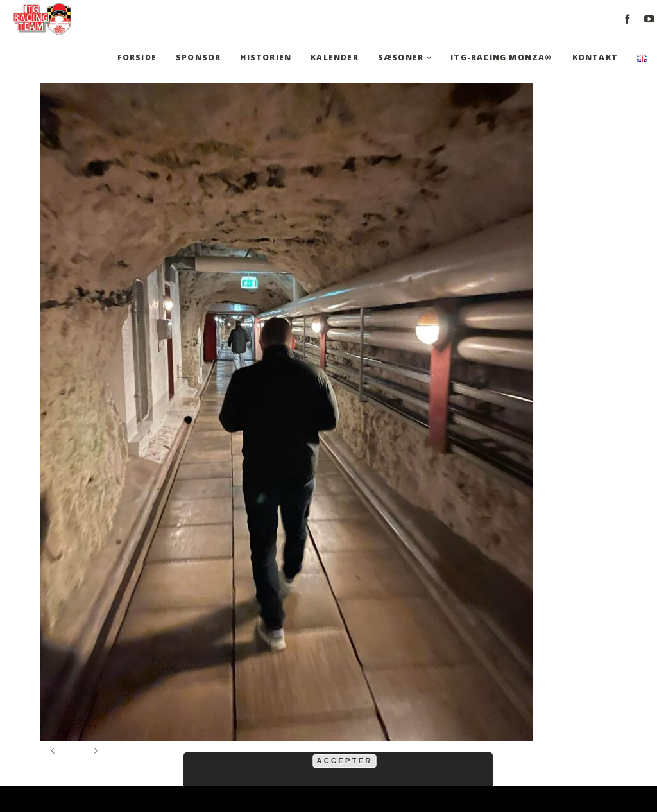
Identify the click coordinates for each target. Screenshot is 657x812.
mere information (439, 745)
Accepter (345, 761)
